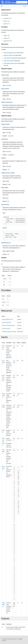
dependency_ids (6, 243)
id (2, 264)
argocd (6, 18)
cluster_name (5, 75)
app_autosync (5, 204)
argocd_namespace (7, 102)
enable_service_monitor (8, 173)
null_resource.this (9, 61)
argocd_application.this (10, 53)
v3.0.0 (24, 6)
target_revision (5, 124)
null (5, 21)
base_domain (5, 89)
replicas (4, 158)
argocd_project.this (9, 55)
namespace (5, 139)
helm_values (5, 188)
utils (5, 24)
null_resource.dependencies (12, 58)
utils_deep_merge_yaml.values (12, 63)
